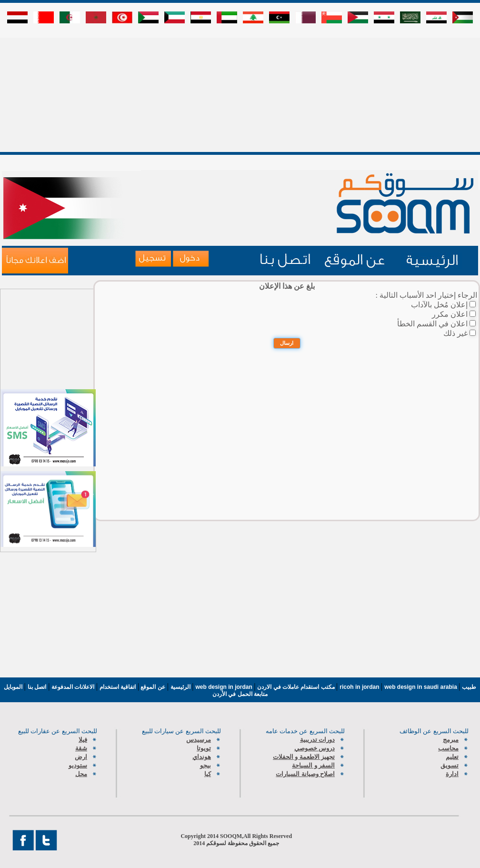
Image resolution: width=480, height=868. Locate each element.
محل (81, 774)
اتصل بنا (37, 687)
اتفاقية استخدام (117, 687)
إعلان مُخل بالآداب (439, 305)
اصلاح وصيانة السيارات (305, 774)
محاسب (448, 748)
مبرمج (451, 740)
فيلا (83, 740)
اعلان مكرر (450, 314)
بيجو (205, 765)
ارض (81, 757)
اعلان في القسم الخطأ (432, 324)
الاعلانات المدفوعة (72, 687)
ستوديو (78, 765)
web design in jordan (225, 687)
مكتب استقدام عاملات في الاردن (297, 687)
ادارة (452, 774)
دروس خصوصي (315, 748)
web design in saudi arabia (421, 687)
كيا (208, 774)
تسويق (450, 765)
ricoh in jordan (360, 687)
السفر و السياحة (313, 765)
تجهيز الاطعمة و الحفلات (304, 757)
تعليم (452, 757)
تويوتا (204, 748)
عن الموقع (152, 687)
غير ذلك (455, 333)
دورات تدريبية (317, 740)
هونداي (202, 757)
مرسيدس (199, 740)
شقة (81, 748)
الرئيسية (180, 687)
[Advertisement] (240, 103)
